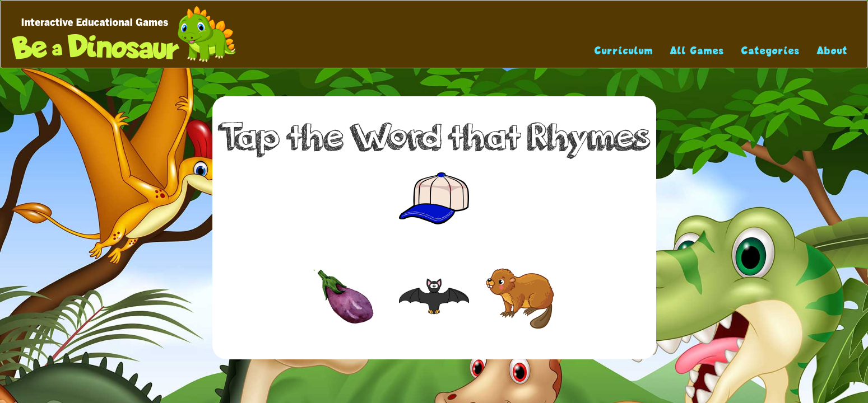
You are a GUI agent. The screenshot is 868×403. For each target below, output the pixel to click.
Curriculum (624, 51)
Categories (771, 51)
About (832, 51)
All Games (697, 51)
